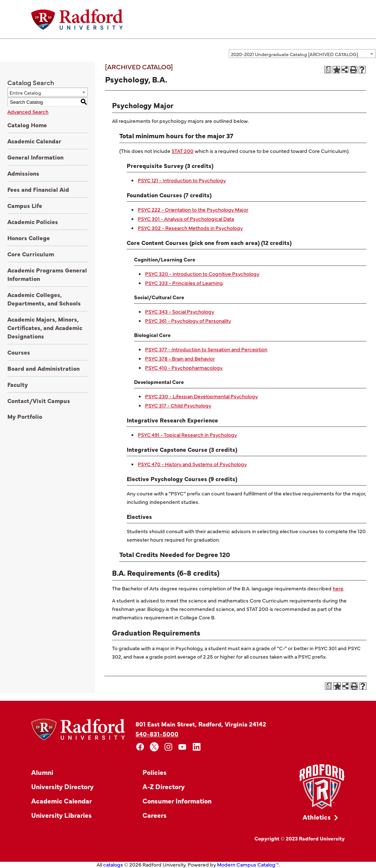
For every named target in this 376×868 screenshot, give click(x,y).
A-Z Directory (164, 786)
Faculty (18, 384)
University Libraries (62, 815)
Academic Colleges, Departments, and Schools (44, 299)
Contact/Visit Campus (39, 400)
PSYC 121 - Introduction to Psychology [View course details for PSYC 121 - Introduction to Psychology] (182, 180)
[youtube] (183, 747)
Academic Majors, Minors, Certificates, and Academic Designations (45, 327)
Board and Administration (44, 368)
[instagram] (168, 747)
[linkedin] (197, 747)
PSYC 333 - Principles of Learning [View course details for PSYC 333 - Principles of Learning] (184, 283)
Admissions (23, 173)
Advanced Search (28, 111)
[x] (154, 747)
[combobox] (302, 54)
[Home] (77, 19)
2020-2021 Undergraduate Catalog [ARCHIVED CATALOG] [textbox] (294, 54)
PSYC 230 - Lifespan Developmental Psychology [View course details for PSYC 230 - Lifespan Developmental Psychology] (201, 396)
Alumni (42, 772)
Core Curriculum (31, 254)
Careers (155, 815)
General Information (35, 157)
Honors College (29, 238)
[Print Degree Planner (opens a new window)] (328, 70)
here (338, 588)
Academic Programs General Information (47, 274)
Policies (155, 772)
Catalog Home (27, 125)
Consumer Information (177, 801)
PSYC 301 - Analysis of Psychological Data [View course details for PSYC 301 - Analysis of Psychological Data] (186, 219)
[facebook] (140, 747)
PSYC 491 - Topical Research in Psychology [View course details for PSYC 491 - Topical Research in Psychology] (187, 435)
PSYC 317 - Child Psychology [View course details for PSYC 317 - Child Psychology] (178, 405)
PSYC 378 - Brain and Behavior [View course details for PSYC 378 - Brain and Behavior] (180, 358)
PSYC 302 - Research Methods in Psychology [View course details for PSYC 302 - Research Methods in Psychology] (190, 228)
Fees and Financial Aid (38, 189)
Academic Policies (33, 221)
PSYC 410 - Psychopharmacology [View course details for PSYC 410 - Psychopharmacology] (184, 367)
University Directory (62, 786)
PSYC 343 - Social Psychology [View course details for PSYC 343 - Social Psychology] (180, 311)
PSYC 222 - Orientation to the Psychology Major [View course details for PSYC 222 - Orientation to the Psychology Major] (193, 209)
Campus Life (25, 205)
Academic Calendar (34, 141)
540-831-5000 (157, 734)
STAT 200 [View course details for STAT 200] (182, 151)
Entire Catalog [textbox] (25, 92)
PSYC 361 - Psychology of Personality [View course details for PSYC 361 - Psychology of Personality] (188, 321)
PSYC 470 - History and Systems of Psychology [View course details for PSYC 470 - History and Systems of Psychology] (192, 464)
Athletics (317, 817)
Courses (19, 352)
